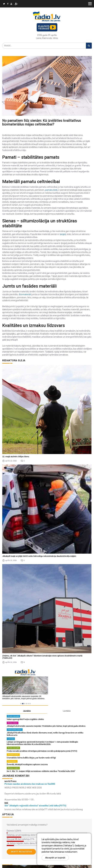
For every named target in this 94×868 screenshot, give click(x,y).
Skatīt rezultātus (21, 852)
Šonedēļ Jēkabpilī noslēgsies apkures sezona (27, 764)
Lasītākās (67, 711)
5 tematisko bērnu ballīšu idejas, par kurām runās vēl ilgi (31, 758)
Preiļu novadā (13, 716)
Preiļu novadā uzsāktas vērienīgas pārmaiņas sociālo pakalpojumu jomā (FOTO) (42, 751)
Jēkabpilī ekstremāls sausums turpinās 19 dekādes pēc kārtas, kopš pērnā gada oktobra (46, 726)
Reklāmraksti (13, 755)
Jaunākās (27, 711)
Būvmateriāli (25, 294)
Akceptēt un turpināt (55, 858)
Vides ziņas (13, 723)
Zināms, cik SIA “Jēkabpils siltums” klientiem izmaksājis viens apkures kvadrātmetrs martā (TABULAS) (42, 657)
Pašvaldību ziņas (15, 730)
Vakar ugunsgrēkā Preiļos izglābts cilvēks (25, 719)
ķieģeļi (63, 234)
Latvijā (11, 739)
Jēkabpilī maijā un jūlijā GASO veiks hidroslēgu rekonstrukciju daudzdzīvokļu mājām (39, 556)
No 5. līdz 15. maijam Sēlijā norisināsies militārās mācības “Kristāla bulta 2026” (41, 771)
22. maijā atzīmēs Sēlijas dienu (16, 457)
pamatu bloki (51, 190)
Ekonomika (12, 761)
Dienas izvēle (13, 768)
